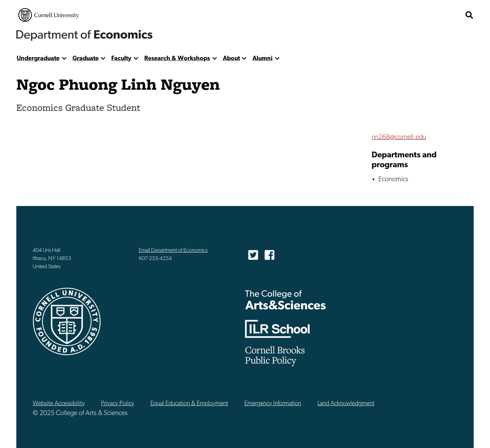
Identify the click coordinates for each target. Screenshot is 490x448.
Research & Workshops (177, 59)
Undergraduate (38, 59)
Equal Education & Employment (189, 404)
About (231, 59)
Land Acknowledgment (346, 404)
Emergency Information (273, 404)
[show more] (64, 59)
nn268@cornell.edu (399, 137)
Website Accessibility (59, 404)
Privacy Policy (118, 404)
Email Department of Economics (173, 251)
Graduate (86, 59)
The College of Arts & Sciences (285, 300)
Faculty (121, 59)
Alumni (263, 59)
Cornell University (49, 15)
